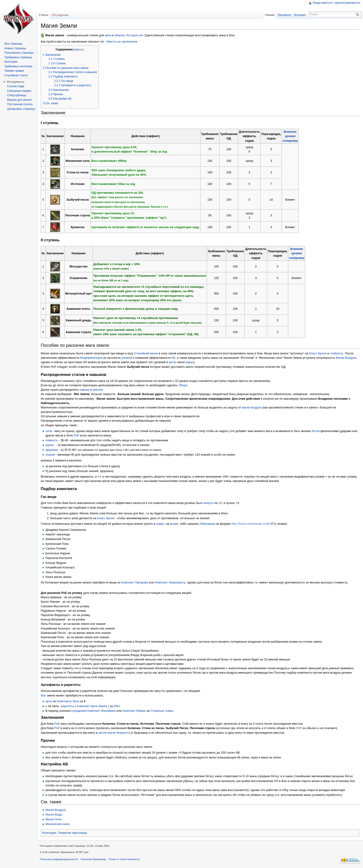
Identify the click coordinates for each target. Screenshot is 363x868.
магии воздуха (252, 407)
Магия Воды (54, 814)
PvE (57, 724)
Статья (43, 15)
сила (49, 431)
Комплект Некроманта (170, 582)
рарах (189, 362)
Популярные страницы (19, 53)
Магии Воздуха (346, 358)
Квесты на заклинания (122, 41)
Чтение (270, 15)
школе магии (107, 733)
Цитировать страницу (21, 109)
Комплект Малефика (102, 711)
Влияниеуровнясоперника (290, 136)
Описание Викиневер (93, 859)
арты (49, 701)
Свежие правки (14, 71)
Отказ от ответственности (124, 859)
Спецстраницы (17, 95)
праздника (79, 711)
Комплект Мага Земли (92, 706)
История (300, 15)
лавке (160, 524)
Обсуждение (60, 15)
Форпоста (123, 733)
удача (49, 445)
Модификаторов (91, 358)
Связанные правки (19, 91)
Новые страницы (15, 48)
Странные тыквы (162, 711)
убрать (78, 49)
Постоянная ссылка (20, 104)
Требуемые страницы (18, 57)
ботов (316, 431)
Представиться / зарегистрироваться (336, 3)
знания (50, 455)
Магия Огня (53, 819)
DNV (117, 706)
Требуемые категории (18, 66)
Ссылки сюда (16, 86)
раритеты (68, 706)
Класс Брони (318, 353)
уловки (126, 358)
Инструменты (15, 82)
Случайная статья (16, 75)
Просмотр (284, 15)
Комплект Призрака (135, 582)
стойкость (336, 353)
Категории (11, 62)
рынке (174, 524)
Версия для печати (19, 100)
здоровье (52, 450)
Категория (49, 833)
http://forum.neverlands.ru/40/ (251, 524)
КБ (173, 358)
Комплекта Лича (68, 701)
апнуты (209, 503)
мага (108, 35)
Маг (43, 695)
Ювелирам (208, 524)
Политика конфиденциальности (59, 859)
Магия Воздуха (56, 810)
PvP (77, 435)
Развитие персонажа (73, 833)
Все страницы (13, 44)
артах (173, 362)
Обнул (183, 385)
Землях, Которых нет (129, 35)
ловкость (52, 440)
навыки (84, 390)
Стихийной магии (146, 353)
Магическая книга (58, 824)
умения (98, 390)
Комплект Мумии (134, 711)
